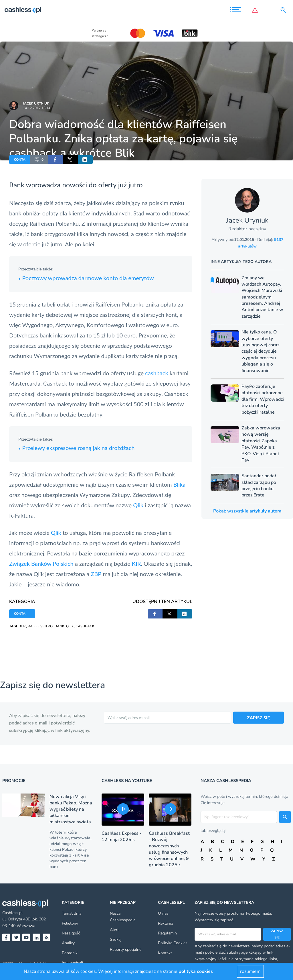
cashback (157, 373)
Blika (180, 484)
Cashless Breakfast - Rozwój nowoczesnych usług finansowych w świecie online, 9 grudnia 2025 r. (169, 849)
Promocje (14, 781)
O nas (163, 913)
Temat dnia (72, 913)
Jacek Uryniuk (36, 103)
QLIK (70, 626)
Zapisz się (277, 934)
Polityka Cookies (173, 943)
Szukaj (116, 939)
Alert (114, 930)
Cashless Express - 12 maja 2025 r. (122, 836)
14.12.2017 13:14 (37, 108)
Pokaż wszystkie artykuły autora (247, 511)
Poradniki (70, 953)
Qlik (138, 505)
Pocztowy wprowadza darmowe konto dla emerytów (86, 278)
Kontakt (165, 953)
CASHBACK (85, 626)
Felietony (70, 923)
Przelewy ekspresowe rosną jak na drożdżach (77, 448)
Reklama (166, 923)
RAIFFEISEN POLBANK (46, 626)
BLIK (22, 626)
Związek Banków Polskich (41, 563)
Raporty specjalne (126, 949)
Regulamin (167, 933)
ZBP (96, 574)
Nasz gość (71, 933)
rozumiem (250, 971)
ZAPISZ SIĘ (259, 717)
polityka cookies (196, 971)
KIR (136, 563)
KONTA (20, 160)
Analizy (68, 943)
